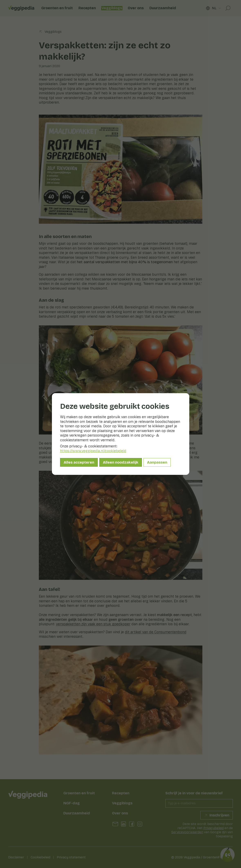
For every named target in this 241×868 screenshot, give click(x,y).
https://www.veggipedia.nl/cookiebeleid (93, 451)
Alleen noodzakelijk (121, 462)
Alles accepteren (79, 462)
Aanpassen (157, 462)
